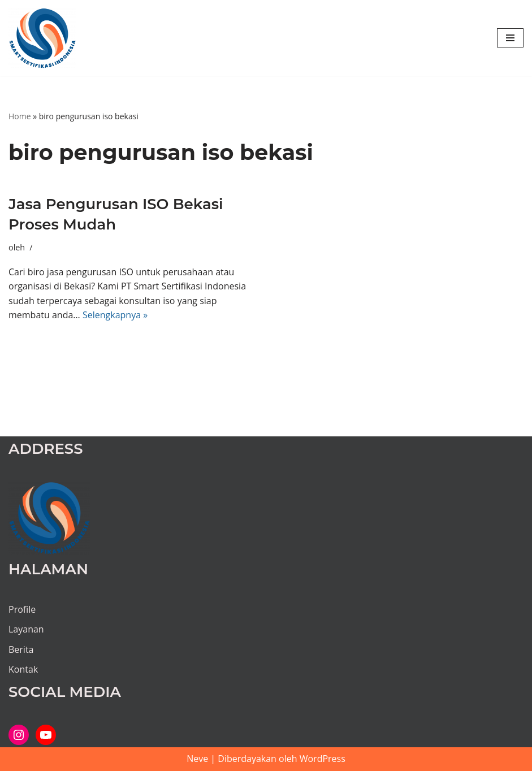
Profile (22, 609)
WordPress (323, 759)
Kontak (23, 669)
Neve (197, 759)
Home (20, 116)
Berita (21, 649)
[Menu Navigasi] (510, 38)
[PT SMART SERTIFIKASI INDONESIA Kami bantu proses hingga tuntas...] (42, 38)
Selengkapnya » (115, 315)
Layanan (26, 629)
